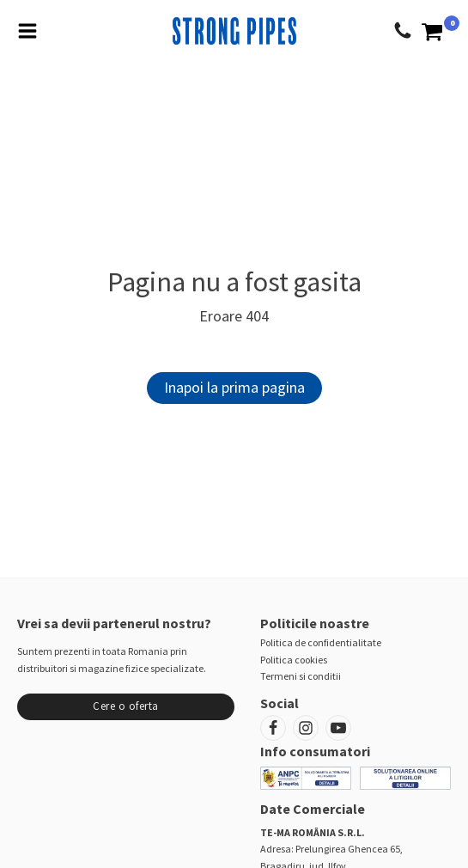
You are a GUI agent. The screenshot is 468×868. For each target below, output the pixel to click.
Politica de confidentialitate (321, 642)
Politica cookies (294, 660)
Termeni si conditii (301, 676)
